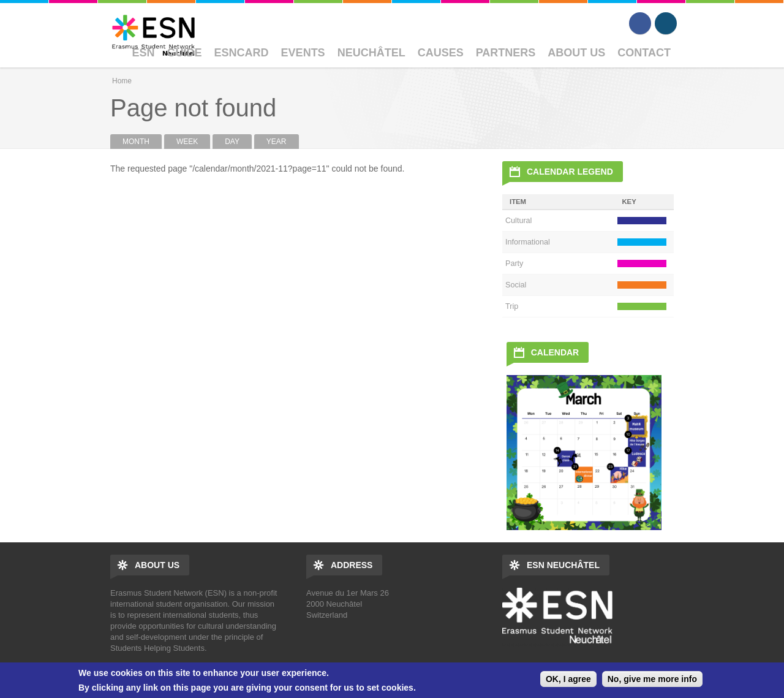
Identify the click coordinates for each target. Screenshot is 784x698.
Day (232, 142)
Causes (441, 53)
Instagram (666, 23)
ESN (144, 53)
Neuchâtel (371, 53)
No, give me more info (652, 679)
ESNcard (242, 53)
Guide (185, 53)
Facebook (640, 23)
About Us (576, 53)
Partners (506, 53)
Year (277, 142)
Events (303, 53)
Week (187, 142)
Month (142, 142)
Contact (644, 53)
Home (122, 81)
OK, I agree (568, 679)
